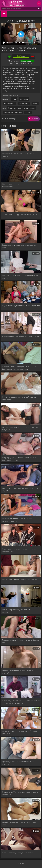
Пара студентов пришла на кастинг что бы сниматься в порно (19, 550)
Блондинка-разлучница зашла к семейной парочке (19, 611)
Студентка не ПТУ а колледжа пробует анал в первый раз (20, 793)
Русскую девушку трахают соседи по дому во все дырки (20, 428)
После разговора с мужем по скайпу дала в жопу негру (19, 398)
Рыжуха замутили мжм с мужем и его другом (20, 579)
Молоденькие (24, 104)
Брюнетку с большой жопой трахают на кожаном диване (18, 763)
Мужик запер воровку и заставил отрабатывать (15, 185)
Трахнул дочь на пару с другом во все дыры (19, 214)
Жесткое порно (9, 104)
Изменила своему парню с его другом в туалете (18, 155)
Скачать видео (27, 61)
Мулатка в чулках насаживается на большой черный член (20, 732)
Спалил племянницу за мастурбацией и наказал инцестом (18, 520)
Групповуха (24, 99)
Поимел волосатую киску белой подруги (18, 853)
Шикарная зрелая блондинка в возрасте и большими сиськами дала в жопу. (19, 368)
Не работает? (14, 63)
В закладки (14, 61)
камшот (28, 113)
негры (33, 108)
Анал (14, 99)
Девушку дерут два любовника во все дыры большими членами (20, 459)
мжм (20, 108)
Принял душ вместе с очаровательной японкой (18, 672)
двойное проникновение (13, 113)
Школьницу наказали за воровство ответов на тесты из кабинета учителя (21, 702)
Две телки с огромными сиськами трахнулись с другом (21, 489)
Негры (35, 104)
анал (26, 108)
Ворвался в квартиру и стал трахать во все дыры (19, 246)
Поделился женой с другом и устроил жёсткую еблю (20, 641)
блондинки (12, 108)
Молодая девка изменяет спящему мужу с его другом (20, 277)
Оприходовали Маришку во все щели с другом (21, 336)
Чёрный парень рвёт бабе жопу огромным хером (19, 824)
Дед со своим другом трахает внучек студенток (21, 306)
